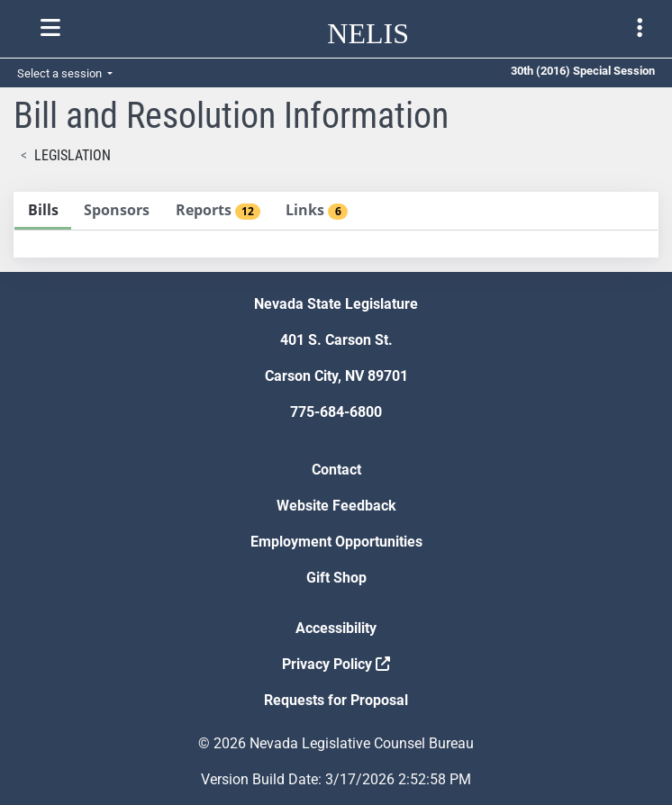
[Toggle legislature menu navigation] (640, 28)
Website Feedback (336, 506)
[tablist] (336, 225)
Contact (336, 470)
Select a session (61, 73)
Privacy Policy (336, 664)
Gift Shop (336, 578)
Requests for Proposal (336, 700)
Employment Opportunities (336, 542)
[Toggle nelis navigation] (50, 28)
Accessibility (336, 628)
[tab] (43, 211)
